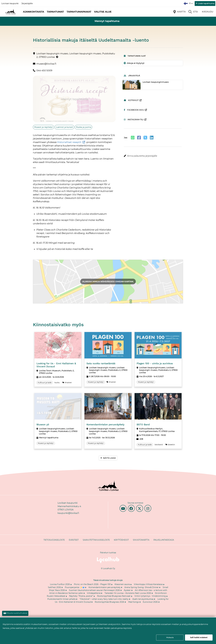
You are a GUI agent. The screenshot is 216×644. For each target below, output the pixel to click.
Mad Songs (134, 602)
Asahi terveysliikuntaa (143, 599)
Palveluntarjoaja (164, 540)
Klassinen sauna (123, 584)
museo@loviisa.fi (46, 64)
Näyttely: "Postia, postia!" (81, 596)
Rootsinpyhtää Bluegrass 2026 (110, 602)
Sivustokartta (141, 540)
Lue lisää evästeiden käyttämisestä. (151, 628)
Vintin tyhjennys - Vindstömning (150, 596)
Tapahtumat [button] (55, 12)
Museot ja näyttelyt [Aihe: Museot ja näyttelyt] (43, 127)
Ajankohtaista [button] (34, 12)
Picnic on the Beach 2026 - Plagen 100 (93, 584)
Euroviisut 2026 (151, 602)
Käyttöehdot (121, 540)
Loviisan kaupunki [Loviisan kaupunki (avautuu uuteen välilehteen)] (10, 3)
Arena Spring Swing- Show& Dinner (142, 587)
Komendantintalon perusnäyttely (105, 587)
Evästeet (74, 540)
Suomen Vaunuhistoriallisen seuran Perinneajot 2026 (95, 590)
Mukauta (170, 637)
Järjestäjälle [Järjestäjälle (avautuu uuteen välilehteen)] (27, 3)
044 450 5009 (44, 70)
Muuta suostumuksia (17, 613)
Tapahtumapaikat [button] (79, 12)
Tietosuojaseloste (54, 540)
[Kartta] (179, 12)
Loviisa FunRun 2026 (60, 584)
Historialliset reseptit (69, 142)
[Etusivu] (10, 12)
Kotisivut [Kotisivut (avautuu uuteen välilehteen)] (131, 100)
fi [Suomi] (188, 3)
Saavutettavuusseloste (96, 540)
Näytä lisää (109, 458)
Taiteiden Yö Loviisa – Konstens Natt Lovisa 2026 (128, 593)
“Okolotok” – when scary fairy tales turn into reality (104, 599)
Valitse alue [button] (103, 12)
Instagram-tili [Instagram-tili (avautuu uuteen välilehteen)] (134, 120)
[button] (153, 156)
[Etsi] (193, 12)
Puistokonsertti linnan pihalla (62, 599)
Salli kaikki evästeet (199, 637)
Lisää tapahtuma (206, 3)
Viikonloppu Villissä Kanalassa (149, 584)
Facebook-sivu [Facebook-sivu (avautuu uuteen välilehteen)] (134, 110)
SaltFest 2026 (55, 587)
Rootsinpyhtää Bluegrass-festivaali (114, 596)
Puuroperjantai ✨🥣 (75, 587)
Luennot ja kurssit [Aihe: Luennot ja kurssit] (64, 127)
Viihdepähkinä (94, 593)
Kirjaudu (208, 12)
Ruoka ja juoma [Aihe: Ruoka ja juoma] (84, 127)
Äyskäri (128, 590)
